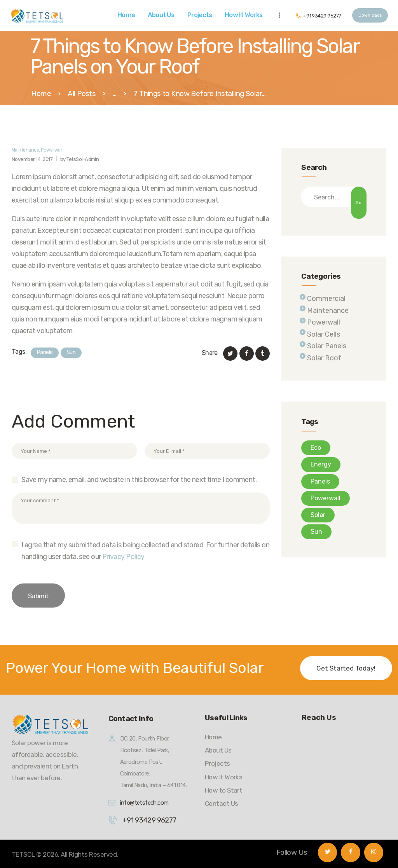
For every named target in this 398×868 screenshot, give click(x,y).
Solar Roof (324, 358)
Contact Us (222, 803)
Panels (45, 352)
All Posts (82, 93)
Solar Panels (327, 346)
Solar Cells (324, 334)
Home (41, 94)
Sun (71, 352)
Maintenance (25, 150)
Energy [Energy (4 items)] (321, 464)
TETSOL (23, 854)
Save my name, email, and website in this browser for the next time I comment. (139, 480)
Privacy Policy (123, 557)
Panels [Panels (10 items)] (320, 481)
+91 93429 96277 (149, 820)
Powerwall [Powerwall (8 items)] (326, 498)
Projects (217, 763)
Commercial (326, 299)
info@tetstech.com (144, 803)
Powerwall (51, 150)
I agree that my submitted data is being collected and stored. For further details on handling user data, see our (145, 551)
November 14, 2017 (32, 159)
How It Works (223, 777)
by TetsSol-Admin (80, 159)
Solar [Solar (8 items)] (318, 515)
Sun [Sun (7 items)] (316, 532)
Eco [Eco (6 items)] (316, 448)
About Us (218, 750)
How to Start (223, 790)
